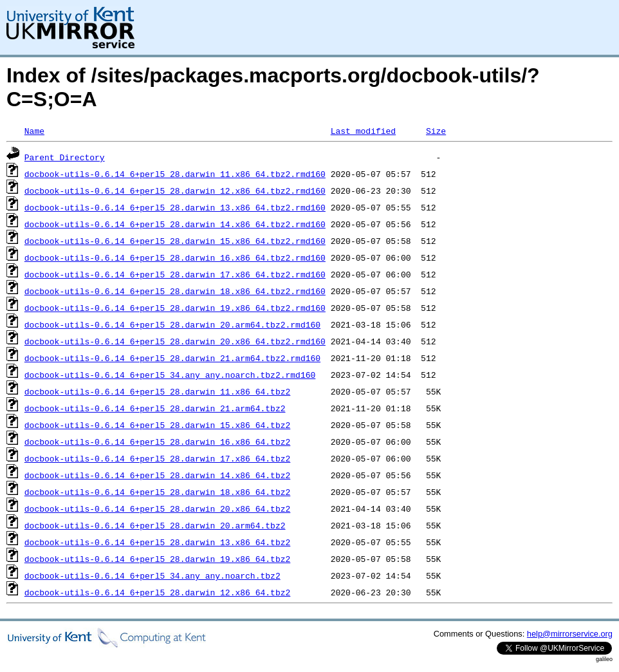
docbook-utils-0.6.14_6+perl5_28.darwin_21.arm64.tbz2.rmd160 (172, 358)
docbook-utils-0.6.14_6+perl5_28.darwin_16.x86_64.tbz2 (157, 442)
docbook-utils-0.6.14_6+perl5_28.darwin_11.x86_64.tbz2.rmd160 (175, 174)
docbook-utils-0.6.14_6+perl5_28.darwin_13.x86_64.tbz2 (157, 542)
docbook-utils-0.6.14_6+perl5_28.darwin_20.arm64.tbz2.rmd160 (172, 324)
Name (34, 131)
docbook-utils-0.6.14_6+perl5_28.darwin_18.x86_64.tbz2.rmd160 (175, 291)
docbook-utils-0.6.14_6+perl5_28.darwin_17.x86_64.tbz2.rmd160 (175, 274)
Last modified (363, 131)
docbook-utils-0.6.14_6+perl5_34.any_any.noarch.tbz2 (152, 575)
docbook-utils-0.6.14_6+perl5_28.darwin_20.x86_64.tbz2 (157, 509)
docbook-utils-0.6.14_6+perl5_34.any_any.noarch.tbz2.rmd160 (170, 375)
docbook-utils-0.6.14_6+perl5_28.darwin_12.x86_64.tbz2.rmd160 (175, 191)
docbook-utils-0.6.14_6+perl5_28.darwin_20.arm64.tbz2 (155, 525)
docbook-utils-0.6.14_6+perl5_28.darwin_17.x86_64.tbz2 (157, 458)
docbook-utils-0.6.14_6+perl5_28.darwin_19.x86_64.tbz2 (157, 559)
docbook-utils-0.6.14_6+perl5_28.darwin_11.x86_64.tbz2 (157, 391)
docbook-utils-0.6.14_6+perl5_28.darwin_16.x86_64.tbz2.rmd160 (175, 257)
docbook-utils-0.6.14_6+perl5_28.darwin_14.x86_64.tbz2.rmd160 (175, 224)
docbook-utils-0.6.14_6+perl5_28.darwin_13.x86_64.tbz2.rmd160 (175, 207)
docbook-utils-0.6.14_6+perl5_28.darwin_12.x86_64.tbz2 (157, 592)
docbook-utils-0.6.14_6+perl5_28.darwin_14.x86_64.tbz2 (157, 475)
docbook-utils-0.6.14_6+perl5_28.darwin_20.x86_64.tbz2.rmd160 (175, 341)
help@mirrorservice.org (570, 634)
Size (436, 131)
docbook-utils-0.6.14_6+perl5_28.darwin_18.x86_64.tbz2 (157, 492)
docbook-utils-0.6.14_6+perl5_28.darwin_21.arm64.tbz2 (155, 408)
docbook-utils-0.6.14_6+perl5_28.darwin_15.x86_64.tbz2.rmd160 (175, 241)
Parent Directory (65, 157)
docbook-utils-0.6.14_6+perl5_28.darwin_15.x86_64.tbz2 (157, 425)
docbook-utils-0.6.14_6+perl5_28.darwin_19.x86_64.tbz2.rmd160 (175, 308)
